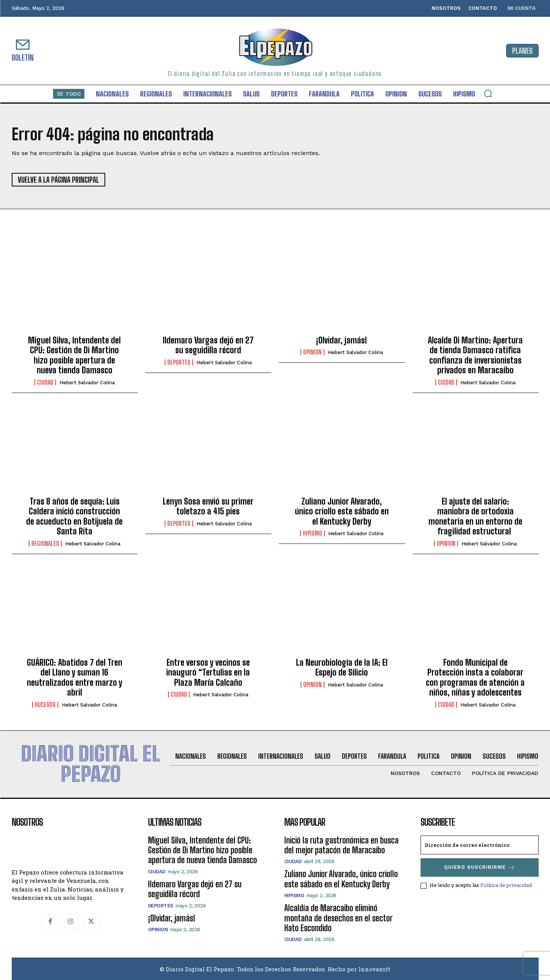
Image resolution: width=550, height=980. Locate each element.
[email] (480, 845)
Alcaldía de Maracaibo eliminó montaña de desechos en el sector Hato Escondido (338, 918)
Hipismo (312, 533)
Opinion (312, 352)
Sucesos (45, 705)
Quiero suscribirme (480, 867)
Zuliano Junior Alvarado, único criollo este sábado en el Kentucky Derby (342, 511)
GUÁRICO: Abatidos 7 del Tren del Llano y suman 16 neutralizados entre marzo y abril (75, 677)
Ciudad (45, 382)
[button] (488, 93)
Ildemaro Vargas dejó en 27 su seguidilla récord (208, 345)
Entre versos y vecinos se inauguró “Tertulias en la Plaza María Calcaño (208, 672)
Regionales (45, 544)
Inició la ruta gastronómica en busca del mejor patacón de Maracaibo (341, 845)
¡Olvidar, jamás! (342, 340)
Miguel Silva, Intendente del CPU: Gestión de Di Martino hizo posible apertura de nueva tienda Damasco (74, 355)
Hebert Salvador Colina (87, 383)
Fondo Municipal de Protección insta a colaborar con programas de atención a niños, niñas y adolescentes (475, 677)
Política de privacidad (506, 885)
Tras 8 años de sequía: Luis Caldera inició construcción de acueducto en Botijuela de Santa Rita (74, 516)
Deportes (179, 362)
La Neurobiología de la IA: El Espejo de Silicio (342, 667)
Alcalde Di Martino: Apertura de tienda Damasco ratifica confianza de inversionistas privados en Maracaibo (475, 355)
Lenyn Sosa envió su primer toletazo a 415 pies (208, 506)
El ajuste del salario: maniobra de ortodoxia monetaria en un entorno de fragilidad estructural (475, 516)
